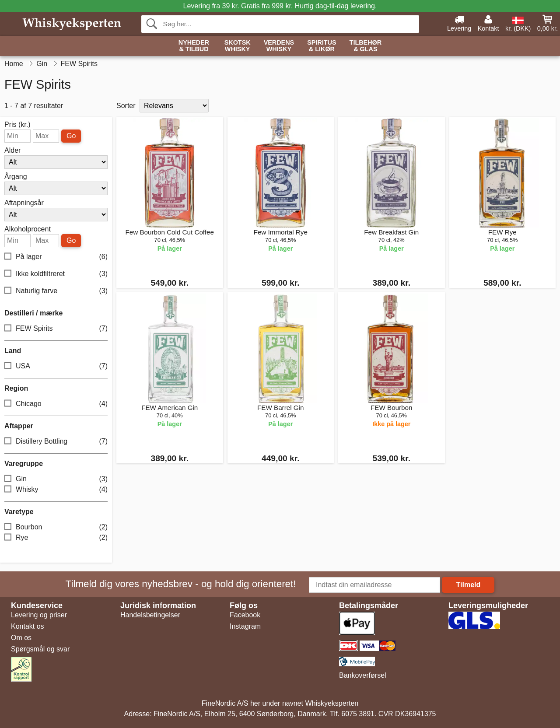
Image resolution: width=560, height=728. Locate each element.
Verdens (279, 46)
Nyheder (194, 46)
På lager (56, 257)
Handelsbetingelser (150, 615)
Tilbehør (366, 46)
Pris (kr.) (17, 125)
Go (71, 136)
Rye (56, 538)
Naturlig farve (56, 291)
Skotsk (238, 46)
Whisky (56, 490)
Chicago (56, 404)
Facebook (245, 615)
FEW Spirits (56, 329)
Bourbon (56, 527)
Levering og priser (39, 615)
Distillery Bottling (56, 442)
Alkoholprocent (28, 229)
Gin (56, 479)
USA (56, 366)
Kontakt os (28, 626)
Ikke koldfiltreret (56, 274)
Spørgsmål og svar (40, 649)
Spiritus (322, 46)
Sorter (126, 106)
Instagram (245, 626)
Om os (21, 638)
